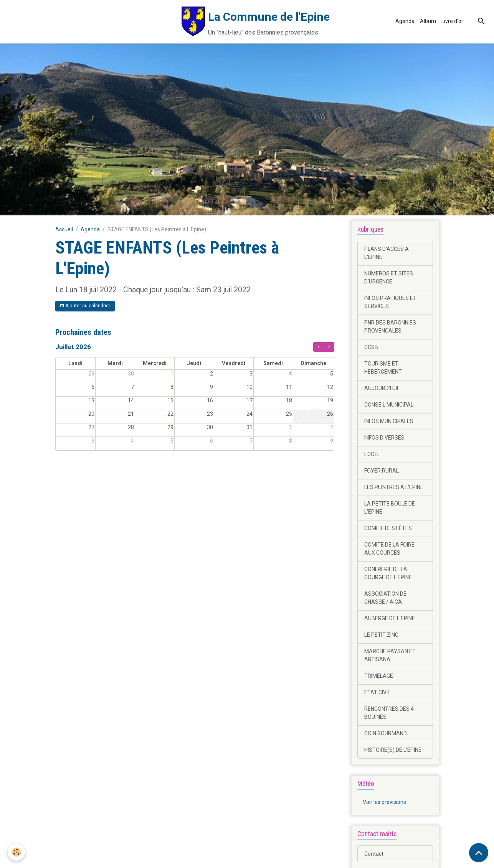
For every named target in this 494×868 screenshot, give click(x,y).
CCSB (371, 347)
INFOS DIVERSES (384, 438)
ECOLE (372, 454)
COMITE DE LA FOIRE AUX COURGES (389, 549)
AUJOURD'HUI (381, 388)
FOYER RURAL (382, 471)
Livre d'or (452, 21)
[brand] (168, 21)
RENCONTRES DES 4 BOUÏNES (389, 713)
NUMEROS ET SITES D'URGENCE (389, 278)
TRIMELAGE (379, 676)
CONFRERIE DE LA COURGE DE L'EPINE (388, 573)
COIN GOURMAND (386, 733)
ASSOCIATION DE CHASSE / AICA (385, 598)
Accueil (64, 229)
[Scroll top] (479, 853)
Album (428, 21)
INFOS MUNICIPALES (389, 421)
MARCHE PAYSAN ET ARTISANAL (390, 655)
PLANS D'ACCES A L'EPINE (387, 253)
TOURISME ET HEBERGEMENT (383, 368)
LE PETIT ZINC (381, 635)
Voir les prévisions (384, 802)
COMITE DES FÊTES (388, 528)
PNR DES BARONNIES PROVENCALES (390, 327)
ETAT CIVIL (377, 692)
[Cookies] (16, 852)
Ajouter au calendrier (85, 306)
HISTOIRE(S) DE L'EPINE (393, 750)
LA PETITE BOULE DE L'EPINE (390, 508)
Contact (374, 854)
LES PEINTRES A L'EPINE (394, 487)
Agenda (405, 21)
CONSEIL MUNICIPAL (389, 405)
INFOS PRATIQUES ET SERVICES (390, 302)
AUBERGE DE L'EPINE (390, 618)
